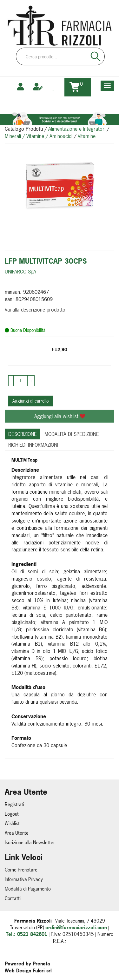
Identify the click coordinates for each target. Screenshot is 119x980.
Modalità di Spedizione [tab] (72, 434)
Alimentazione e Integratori (77, 129)
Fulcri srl (42, 971)
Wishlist (12, 823)
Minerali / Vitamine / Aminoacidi (39, 136)
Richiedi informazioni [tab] (33, 445)
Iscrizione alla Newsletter (30, 842)
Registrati (14, 804)
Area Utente (17, 833)
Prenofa (41, 964)
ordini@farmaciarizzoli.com (76, 927)
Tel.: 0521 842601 (26, 934)
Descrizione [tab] (23, 434)
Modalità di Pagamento (28, 889)
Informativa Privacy (24, 879)
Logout (12, 814)
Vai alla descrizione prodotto (35, 310)
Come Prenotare (21, 870)
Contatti (13, 898)
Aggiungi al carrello (30, 401)
